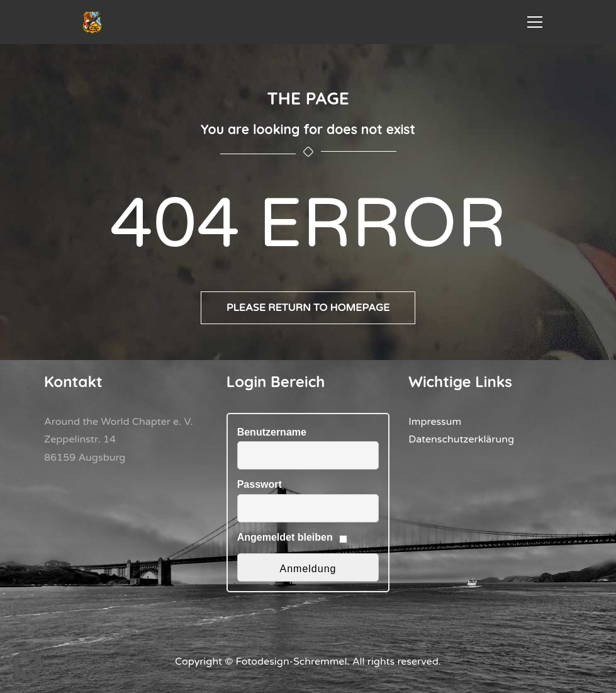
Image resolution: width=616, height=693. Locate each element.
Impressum (435, 422)
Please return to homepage (308, 308)
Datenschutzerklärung (461, 439)
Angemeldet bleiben (285, 537)
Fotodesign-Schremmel (292, 662)
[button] (28, 665)
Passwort (260, 484)
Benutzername (272, 432)
